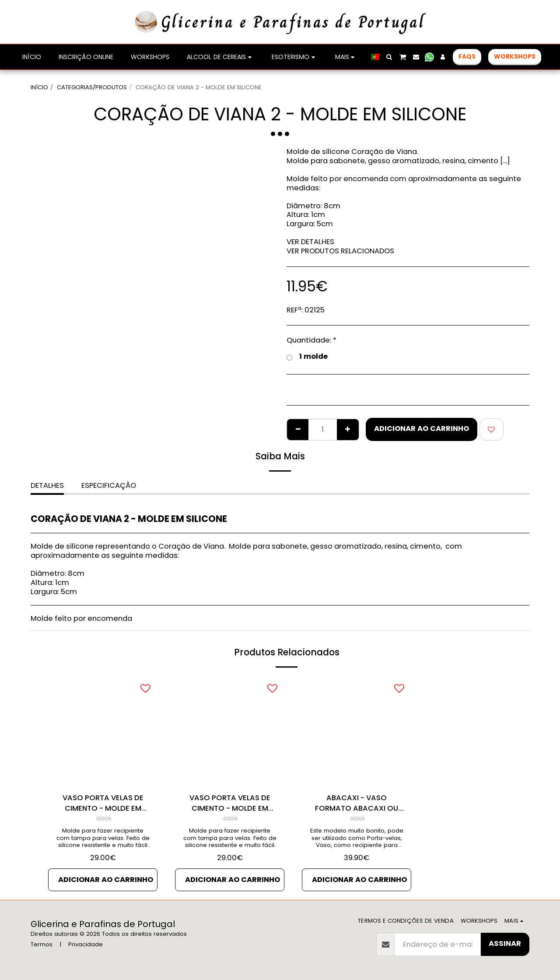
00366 (357, 819)
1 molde (307, 357)
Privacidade (86, 944)
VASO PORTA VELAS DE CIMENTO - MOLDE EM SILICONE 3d (230, 804)
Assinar (505, 943)
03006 (104, 819)
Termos (42, 944)
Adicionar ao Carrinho (422, 429)
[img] (357, 731)
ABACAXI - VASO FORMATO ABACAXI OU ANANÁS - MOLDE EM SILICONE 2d (357, 804)
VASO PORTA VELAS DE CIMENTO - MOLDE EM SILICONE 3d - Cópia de (103, 804)
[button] (389, 57)
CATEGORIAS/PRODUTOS (92, 87)
